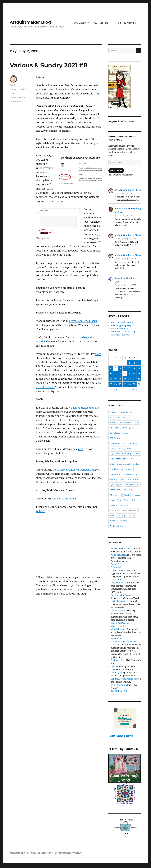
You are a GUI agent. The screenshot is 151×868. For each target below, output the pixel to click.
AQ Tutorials (101, 23)
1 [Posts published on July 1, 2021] (129, 363)
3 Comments (16, 102)
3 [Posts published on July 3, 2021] (139, 363)
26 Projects (125, 412)
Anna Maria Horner (120, 549)
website (40, 511)
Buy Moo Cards (121, 736)
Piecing (128, 490)
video (98, 354)
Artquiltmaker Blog (30, 22)
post (81, 449)
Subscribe (116, 171)
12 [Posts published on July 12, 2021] (115, 373)
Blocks (113, 423)
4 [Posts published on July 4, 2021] (111, 368)
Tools (112, 516)
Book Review (125, 423)
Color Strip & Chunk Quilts (122, 428)
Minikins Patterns (130, 479)
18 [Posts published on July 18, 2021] (111, 379)
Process (136, 495)
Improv (129, 469)
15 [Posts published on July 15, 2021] (129, 373)
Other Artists (115, 490)
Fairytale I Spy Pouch (120, 335)
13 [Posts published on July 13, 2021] (120, 373)
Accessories (115, 417)
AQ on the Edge (118, 555)
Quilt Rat (115, 666)
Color (137, 423)
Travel (132, 516)
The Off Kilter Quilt (119, 691)
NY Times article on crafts (84, 408)
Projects (113, 505)
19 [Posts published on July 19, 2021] (116, 379)
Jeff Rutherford (122, 209)
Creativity (133, 443)
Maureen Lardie (118, 626)
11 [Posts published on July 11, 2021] (111, 373)
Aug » (135, 389)
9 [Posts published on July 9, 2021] (134, 368)
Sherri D (119, 278)
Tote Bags (122, 516)
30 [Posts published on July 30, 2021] (134, 384)
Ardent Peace (117, 564)
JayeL (13, 85)
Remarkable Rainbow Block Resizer (73, 470)
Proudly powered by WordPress (70, 853)
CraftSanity (116, 580)
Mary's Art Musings (120, 623)
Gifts (112, 464)
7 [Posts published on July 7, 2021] (125, 368)
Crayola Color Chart (120, 583)
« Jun (115, 389)
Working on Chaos (132, 190)
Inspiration (115, 474)
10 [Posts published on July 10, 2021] (139, 368)
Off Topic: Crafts (132, 485)
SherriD (114, 688)
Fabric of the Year (118, 459)
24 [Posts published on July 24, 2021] (139, 379)
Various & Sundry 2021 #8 (49, 65)
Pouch (127, 495)
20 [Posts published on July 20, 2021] (120, 379)
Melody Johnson (118, 629)
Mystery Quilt (116, 485)
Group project (123, 464)
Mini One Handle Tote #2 (123, 322)
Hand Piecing (116, 469)
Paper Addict (117, 639)
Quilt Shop (125, 505)
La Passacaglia (130, 474)
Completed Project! (119, 433)
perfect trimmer (45, 387)
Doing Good (125, 448)
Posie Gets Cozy (118, 660)
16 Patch (113, 412)
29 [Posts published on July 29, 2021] (130, 384)
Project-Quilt (130, 500)
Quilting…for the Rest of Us (123, 679)
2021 (12, 93)
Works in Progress (118, 526)
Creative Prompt (117, 443)
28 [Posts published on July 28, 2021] (125, 384)
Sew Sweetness (130, 510)
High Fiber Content (120, 601)
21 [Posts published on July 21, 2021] (125, 379)
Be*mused (116, 567)
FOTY (131, 459)
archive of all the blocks (83, 321)
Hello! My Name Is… (127, 23)
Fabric (137, 454)
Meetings (114, 479)
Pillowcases (115, 495)
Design (113, 448)
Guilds (136, 464)
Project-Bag (115, 500)
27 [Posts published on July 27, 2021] (120, 384)
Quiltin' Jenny (117, 673)
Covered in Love (118, 570)
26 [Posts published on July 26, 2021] (116, 384)
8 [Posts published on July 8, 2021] (129, 368)
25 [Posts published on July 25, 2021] (111, 384)
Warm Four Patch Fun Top (123, 332)
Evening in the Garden (121, 595)
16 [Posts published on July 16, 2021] (134, 373)
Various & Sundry (18, 97)
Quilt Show (115, 510)
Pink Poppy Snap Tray (121, 326)
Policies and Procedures (42, 853)
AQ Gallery (81, 23)
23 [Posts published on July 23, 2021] (134, 379)
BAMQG (127, 417)
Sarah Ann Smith (119, 685)
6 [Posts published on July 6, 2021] (120, 368)
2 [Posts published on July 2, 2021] (134, 363)
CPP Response (116, 438)
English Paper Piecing (120, 454)
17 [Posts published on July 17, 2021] (139, 373)
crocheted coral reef (64, 499)
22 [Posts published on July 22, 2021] (129, 379)
